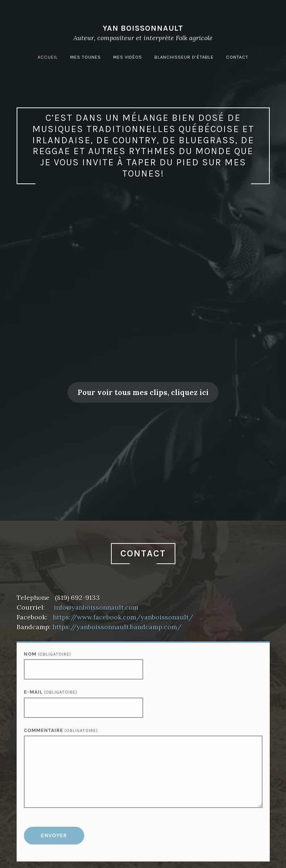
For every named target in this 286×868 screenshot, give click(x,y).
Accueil (48, 57)
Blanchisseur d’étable (184, 57)
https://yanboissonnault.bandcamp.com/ (117, 627)
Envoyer (54, 835)
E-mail (51, 692)
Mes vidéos (128, 57)
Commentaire (61, 730)
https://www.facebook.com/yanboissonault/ (123, 617)
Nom (48, 654)
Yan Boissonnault (143, 28)
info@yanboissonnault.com (96, 607)
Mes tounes (86, 57)
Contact (237, 57)
